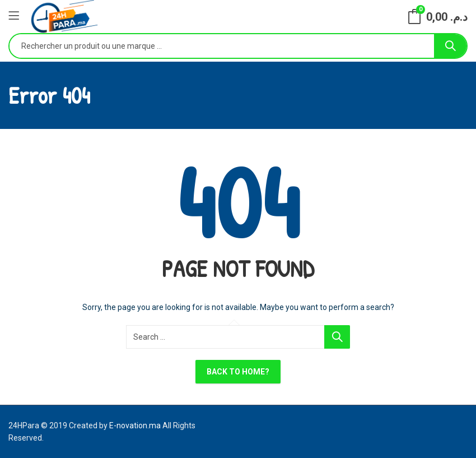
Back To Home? (238, 372)
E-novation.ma (135, 425)
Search (450, 46)
